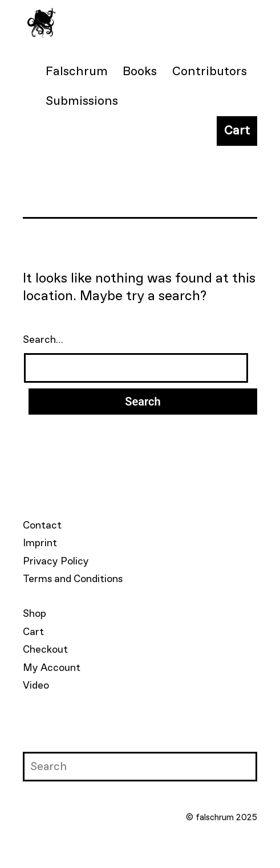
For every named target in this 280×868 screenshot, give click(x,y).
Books (140, 72)
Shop (35, 614)
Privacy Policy (56, 562)
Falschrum (77, 72)
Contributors (210, 72)
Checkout (45, 650)
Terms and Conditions (73, 579)
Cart (237, 131)
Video (36, 686)
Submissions (82, 101)
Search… (43, 340)
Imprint (40, 543)
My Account (52, 668)
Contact (42, 526)
